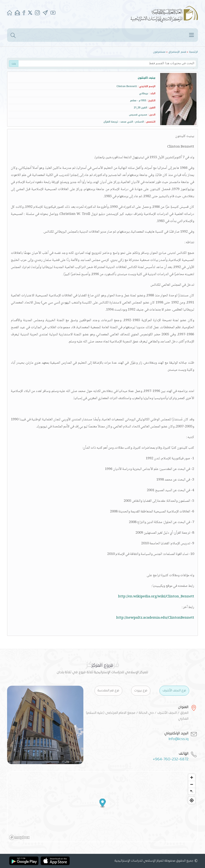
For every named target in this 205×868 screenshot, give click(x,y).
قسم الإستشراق (177, 52)
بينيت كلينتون (147, 78)
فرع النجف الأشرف (174, 691)
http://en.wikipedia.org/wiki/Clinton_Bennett (156, 597)
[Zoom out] (192, 784)
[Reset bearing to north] (192, 791)
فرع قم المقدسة (108, 691)
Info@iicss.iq (179, 739)
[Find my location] (192, 800)
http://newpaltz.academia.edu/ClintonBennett (155, 618)
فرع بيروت (141, 691)
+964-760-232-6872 (171, 759)
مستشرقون (159, 52)
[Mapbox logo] (19, 837)
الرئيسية (193, 52)
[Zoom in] (192, 777)
